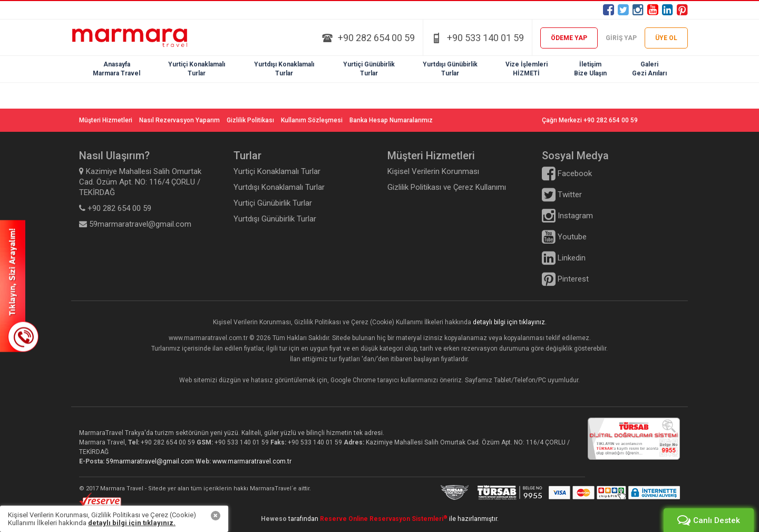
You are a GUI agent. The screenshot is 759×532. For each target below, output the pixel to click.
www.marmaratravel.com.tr (252, 461)
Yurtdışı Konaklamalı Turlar (279, 187)
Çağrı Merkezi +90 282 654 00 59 (590, 120)
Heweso (274, 519)
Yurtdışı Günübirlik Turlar (275, 219)
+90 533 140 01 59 (485, 38)
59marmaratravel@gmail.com (151, 461)
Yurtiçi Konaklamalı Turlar (277, 171)
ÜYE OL (666, 38)
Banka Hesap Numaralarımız (391, 120)
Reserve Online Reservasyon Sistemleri (384, 519)
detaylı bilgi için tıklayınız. (510, 322)
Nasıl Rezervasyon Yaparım (179, 120)
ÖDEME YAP (569, 38)
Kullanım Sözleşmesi (312, 120)
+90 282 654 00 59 (376, 38)
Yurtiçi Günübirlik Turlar (273, 203)
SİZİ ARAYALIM (19, 286)
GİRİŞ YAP (621, 38)
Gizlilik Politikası (250, 120)
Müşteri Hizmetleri (106, 120)
